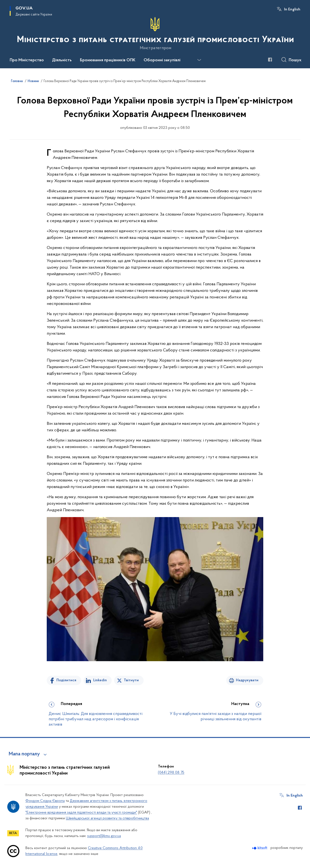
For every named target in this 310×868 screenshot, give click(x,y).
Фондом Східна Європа (45, 801)
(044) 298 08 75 (171, 773)
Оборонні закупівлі (162, 60)
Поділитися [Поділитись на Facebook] (66, 680)
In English (292, 9)
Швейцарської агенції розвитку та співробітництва (107, 818)
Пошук (295, 60)
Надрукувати (247, 680)
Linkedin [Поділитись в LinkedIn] (100, 680)
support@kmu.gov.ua (104, 836)
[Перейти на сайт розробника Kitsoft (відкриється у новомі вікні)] (260, 848)
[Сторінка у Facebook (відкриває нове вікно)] (270, 60)
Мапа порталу (24, 754)
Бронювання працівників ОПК (108, 60)
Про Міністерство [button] (27, 60)
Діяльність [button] (62, 60)
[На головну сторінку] (155, 34)
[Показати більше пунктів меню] (199, 60)
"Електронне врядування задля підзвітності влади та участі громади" (81, 813)
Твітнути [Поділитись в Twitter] (131, 680)
